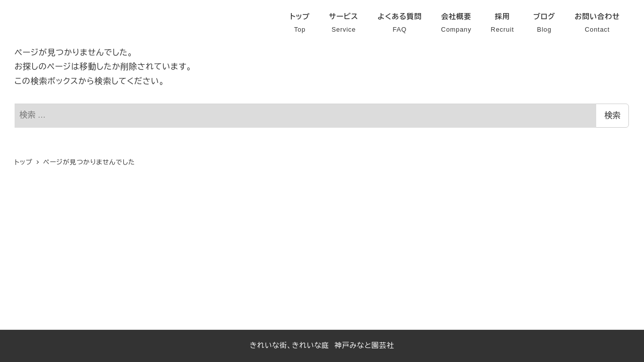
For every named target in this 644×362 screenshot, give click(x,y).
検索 (612, 115)
